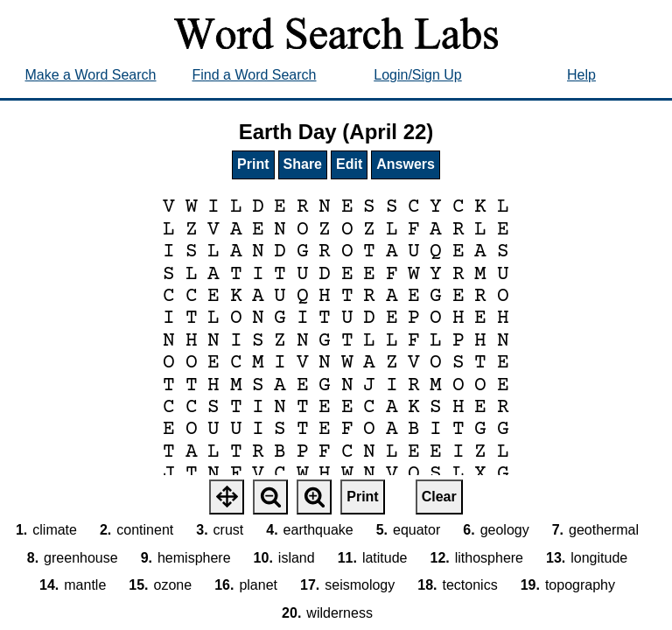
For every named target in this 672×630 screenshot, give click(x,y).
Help (581, 75)
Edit (349, 164)
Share (303, 164)
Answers (406, 164)
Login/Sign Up (418, 75)
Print (253, 164)
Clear (439, 497)
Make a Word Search (91, 75)
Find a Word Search (255, 75)
